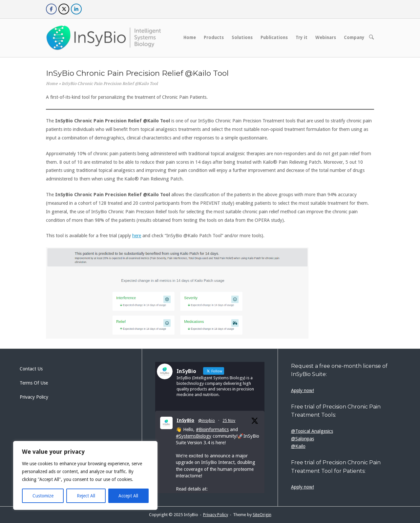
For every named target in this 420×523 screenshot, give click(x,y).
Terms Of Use (34, 383)
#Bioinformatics (212, 429)
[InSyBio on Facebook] (51, 9)
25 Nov (229, 421)
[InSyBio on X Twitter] (64, 9)
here (137, 236)
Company (354, 37)
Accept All (128, 496)
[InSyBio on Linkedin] (76, 9)
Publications (274, 37)
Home (190, 37)
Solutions (242, 37)
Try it (302, 37)
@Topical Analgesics (312, 431)
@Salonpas (303, 439)
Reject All (86, 496)
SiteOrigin (262, 515)
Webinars (326, 37)
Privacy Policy (34, 397)
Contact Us (31, 369)
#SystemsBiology (194, 436)
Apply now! (303, 390)
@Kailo (298, 446)
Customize (43, 496)
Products (214, 37)
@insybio (207, 421)
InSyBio (185, 420)
